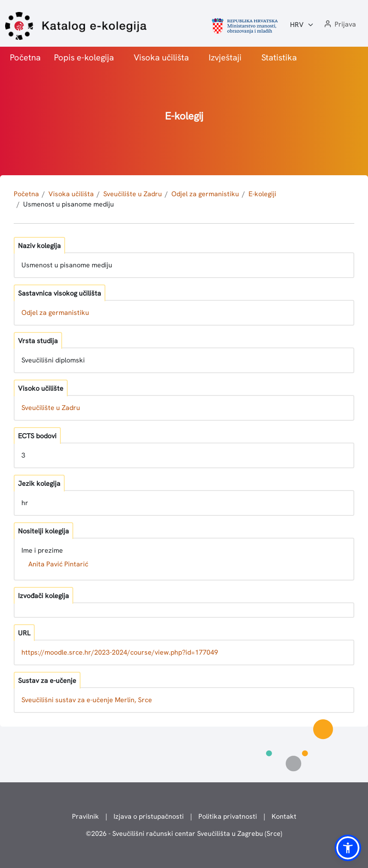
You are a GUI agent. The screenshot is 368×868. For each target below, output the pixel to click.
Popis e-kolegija (84, 57)
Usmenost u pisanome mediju (69, 204)
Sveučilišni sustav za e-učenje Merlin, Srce (87, 700)
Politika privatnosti (228, 816)
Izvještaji (225, 57)
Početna (25, 57)
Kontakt (284, 816)
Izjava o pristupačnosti (149, 816)
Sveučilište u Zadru (133, 194)
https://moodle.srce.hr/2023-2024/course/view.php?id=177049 (120, 652)
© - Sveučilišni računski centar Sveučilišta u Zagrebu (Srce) (184, 834)
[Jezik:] (302, 25)
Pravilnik (85, 816)
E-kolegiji (262, 194)
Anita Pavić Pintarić (58, 564)
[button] (339, 25)
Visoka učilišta (161, 57)
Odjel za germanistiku (205, 194)
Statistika (279, 57)
